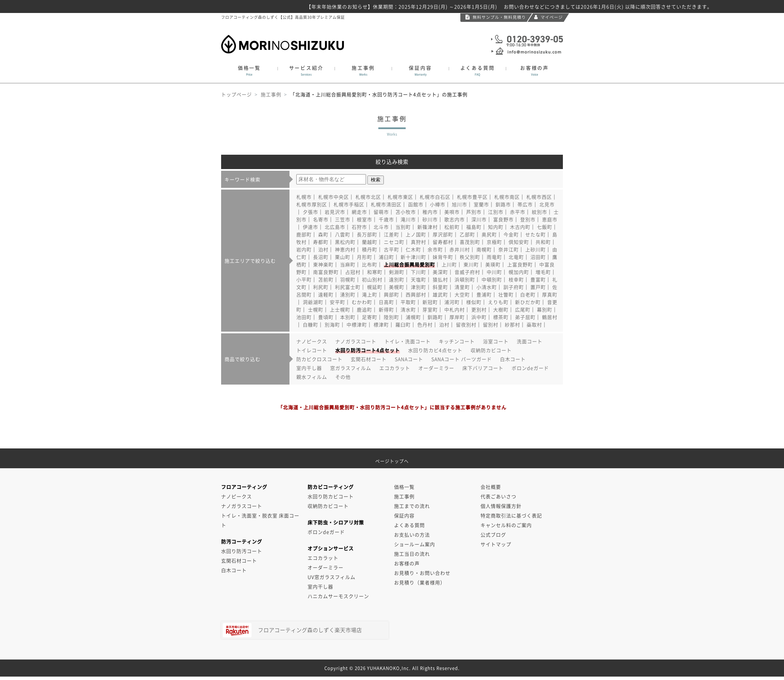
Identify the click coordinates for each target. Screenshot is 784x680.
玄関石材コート (369, 359)
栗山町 (343, 257)
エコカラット (395, 368)
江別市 (496, 212)
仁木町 (413, 249)
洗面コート (530, 341)
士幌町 (316, 309)
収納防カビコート (491, 350)
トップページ (236, 94)
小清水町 (487, 287)
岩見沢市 (335, 212)
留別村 (491, 324)
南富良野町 (326, 272)
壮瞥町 (506, 294)
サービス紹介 (306, 71)
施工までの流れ (412, 506)
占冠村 (353, 272)
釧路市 (503, 204)
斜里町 (440, 287)
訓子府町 (514, 287)
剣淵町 (397, 272)
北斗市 (381, 227)
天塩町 (418, 279)
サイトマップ (496, 544)
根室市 (364, 219)
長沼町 (321, 257)
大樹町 (501, 309)
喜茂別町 (470, 242)
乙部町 (467, 234)
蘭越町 (370, 242)
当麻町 (348, 264)
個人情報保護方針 (501, 506)
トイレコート (312, 350)
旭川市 (459, 204)
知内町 (496, 227)
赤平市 (518, 212)
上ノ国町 (416, 234)
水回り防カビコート (331, 496)
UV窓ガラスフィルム (332, 577)
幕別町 (545, 309)
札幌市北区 (368, 197)
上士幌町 (340, 309)
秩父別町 (470, 257)
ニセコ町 (394, 242)
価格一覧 (249, 71)
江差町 (391, 234)
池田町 (304, 317)
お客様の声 (535, 71)
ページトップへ (392, 459)
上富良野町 (520, 264)
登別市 (528, 219)
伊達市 (310, 227)
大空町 (462, 294)
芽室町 (430, 309)
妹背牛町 (443, 257)
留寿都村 (443, 242)
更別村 (479, 309)
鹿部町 (304, 234)
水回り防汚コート (242, 551)
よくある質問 (477, 71)
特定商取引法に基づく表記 (511, 515)
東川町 (471, 264)
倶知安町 (519, 242)
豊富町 (538, 279)
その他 (343, 377)
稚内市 (430, 212)
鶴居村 (550, 317)
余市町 (435, 249)
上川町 (449, 264)
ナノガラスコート (356, 341)
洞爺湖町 (313, 302)
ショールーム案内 (415, 544)
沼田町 (538, 257)
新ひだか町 (528, 302)
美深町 (440, 272)
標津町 (381, 324)
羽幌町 (348, 279)
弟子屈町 (525, 317)
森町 (323, 234)
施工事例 (363, 71)
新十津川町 (413, 257)
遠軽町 (326, 294)
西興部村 (416, 294)
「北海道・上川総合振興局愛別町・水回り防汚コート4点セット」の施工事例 (379, 94)
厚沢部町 (443, 234)
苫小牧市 (406, 212)
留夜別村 (466, 324)
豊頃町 (326, 317)
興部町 (391, 294)
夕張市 (310, 212)
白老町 (528, 294)
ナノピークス (312, 341)
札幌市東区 (400, 197)
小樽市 (438, 204)
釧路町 (435, 317)
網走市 (359, 212)
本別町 (348, 317)
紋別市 (539, 212)
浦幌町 (413, 317)
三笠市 (343, 219)
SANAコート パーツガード (462, 359)
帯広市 (525, 204)
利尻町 (321, 287)
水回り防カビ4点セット (435, 350)
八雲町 (343, 234)
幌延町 (375, 287)
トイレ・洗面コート (408, 341)
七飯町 (545, 227)
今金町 (511, 234)
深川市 (479, 219)
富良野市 (503, 219)
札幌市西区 (539, 197)
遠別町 (397, 279)
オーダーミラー (436, 368)
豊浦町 (484, 294)
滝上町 (370, 294)
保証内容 (420, 71)
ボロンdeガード (530, 368)
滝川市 (408, 219)
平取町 (408, 302)
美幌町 (397, 287)
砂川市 (430, 219)
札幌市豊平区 (472, 197)
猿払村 (440, 279)
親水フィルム (312, 377)
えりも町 (498, 302)
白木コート (513, 359)
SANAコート (409, 359)
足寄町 (370, 317)
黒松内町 (345, 242)
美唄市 (452, 212)
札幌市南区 (507, 197)
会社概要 (491, 487)
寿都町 (321, 242)
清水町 (408, 309)
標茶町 (501, 317)
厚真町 (550, 294)
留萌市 (381, 212)
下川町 (418, 272)
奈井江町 (509, 249)
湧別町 (348, 294)
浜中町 (479, 317)
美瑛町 (493, 264)
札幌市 (304, 197)
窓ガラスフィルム (351, 368)
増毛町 (543, 272)
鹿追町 (364, 309)
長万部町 (367, 234)
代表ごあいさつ (498, 496)
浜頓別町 (465, 279)
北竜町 (516, 257)
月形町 (364, 257)
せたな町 (536, 234)
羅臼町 (403, 324)
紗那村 (512, 324)
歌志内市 (455, 219)
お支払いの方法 (412, 535)
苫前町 (326, 279)
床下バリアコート (483, 368)
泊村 (323, 249)
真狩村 (418, 242)
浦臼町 (386, 257)
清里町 (462, 287)
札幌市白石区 (435, 197)
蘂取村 (534, 324)
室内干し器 (309, 368)
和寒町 (375, 272)
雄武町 (440, 294)
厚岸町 (457, 317)
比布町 (370, 264)
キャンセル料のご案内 (506, 525)
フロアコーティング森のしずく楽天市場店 (292, 630)
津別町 (418, 287)
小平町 (304, 279)
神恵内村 (345, 249)
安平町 (337, 302)
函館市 (416, 204)
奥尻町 (489, 234)
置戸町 (538, 287)
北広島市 (335, 227)
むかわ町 (362, 302)
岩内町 (304, 249)
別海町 (332, 324)
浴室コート (496, 341)
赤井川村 (460, 249)
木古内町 (520, 227)
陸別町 (391, 317)
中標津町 (357, 324)
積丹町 (370, 249)
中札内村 (455, 309)
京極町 (494, 242)
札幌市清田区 (386, 204)
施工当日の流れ (412, 554)
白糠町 (310, 324)
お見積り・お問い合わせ (422, 573)
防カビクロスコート (319, 359)
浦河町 (452, 302)
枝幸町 (516, 279)
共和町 (543, 242)
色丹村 (425, 324)
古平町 (391, 249)
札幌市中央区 (334, 197)
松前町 (452, 227)
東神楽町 (323, 264)
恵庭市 (550, 219)
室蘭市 (481, 204)
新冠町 (430, 302)
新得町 (386, 309)
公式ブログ (493, 535)
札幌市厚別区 (312, 204)
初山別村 (372, 279)
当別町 (403, 227)
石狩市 (359, 227)
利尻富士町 (348, 287)
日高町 (386, 302)
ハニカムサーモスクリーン (338, 596)
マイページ (549, 17)
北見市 (547, 204)
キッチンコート (457, 341)
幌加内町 (519, 272)
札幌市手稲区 (349, 204)
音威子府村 (467, 272)
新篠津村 (428, 227)
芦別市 (474, 212)
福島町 (474, 227)
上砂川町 (536, 249)
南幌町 (484, 249)
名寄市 (321, 219)
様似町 (474, 302)
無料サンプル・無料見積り (496, 17)
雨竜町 (494, 257)
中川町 (494, 272)
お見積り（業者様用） (420, 582)
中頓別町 (492, 279)
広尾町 (523, 309)
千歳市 (386, 219)
